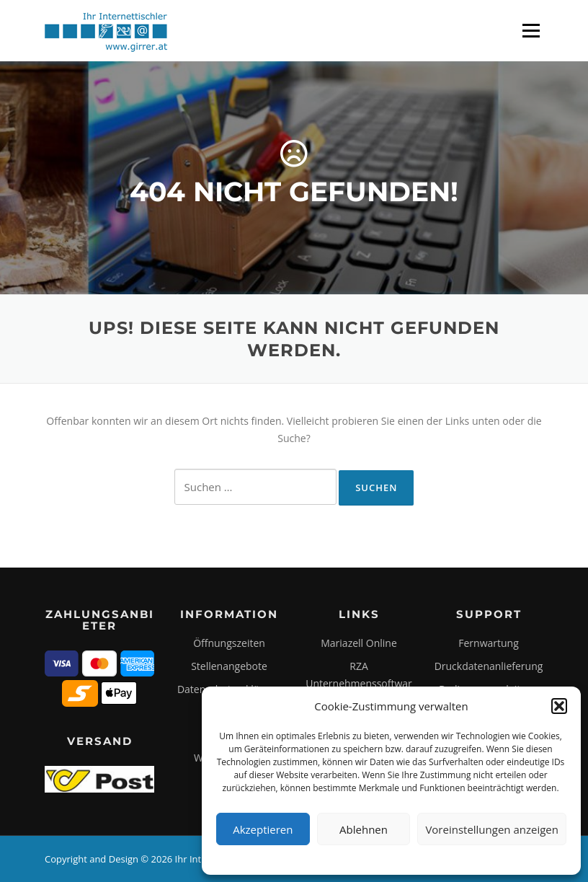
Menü (531, 31)
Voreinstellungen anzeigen (492, 829)
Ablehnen (364, 829)
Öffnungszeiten (229, 643)
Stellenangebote (229, 666)
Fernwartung (489, 643)
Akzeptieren (263, 829)
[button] (559, 706)
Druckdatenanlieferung (489, 666)
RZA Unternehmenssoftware (359, 683)
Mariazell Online (359, 643)
